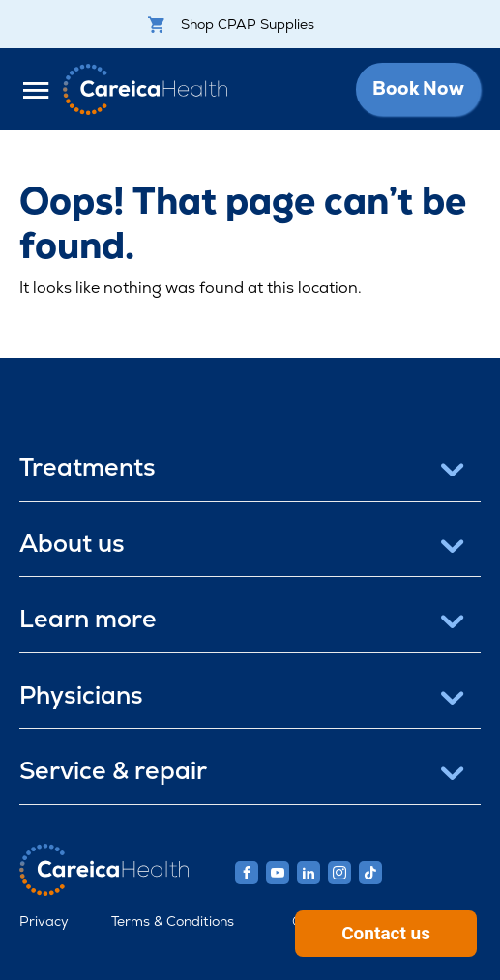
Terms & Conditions (173, 921)
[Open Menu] (41, 89)
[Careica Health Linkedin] (309, 873)
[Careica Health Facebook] (247, 873)
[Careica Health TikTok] (370, 873)
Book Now (418, 88)
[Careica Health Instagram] (339, 873)
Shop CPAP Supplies (231, 24)
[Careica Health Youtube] (278, 873)
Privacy (44, 921)
